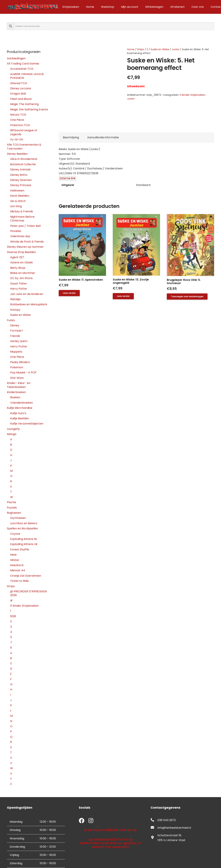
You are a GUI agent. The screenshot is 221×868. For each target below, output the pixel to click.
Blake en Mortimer (23, 273)
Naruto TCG (18, 115)
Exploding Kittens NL (24, 539)
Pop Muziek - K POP (23, 373)
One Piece (17, 120)
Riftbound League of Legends (24, 132)
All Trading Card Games (23, 64)
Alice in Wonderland (24, 159)
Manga (12, 434)
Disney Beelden (17, 154)
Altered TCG (19, 83)
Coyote (15, 534)
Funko (11, 320)
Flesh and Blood (21, 99)
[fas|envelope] (154, 828)
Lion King (16, 206)
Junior (176, 49)
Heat (13, 555)
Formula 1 (17, 331)
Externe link (68, 178)
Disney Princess (21, 185)
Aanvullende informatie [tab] (103, 137)
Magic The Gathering (24, 104)
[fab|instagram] (91, 821)
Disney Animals (20, 169)
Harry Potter (19, 289)
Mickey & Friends (22, 211)
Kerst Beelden (20, 196)
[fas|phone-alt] (154, 820)
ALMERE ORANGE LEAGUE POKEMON (27, 76)
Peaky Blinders (20, 362)
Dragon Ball (18, 94)
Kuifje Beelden (20, 418)
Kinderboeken (16, 392)
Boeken (15, 397)
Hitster (15, 560)
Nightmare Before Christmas (22, 219)
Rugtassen (14, 513)
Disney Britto (19, 175)
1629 (13, 616)
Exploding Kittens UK (24, 544)
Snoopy (15, 310)
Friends (15, 336)
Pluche (11, 502)
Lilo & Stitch (18, 201)
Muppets (16, 352)
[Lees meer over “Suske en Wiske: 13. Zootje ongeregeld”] (123, 296)
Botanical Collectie (23, 164)
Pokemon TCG (20, 125)
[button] (187, 297)
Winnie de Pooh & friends (27, 242)
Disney (15, 325)
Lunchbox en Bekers (24, 523)
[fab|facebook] (81, 821)
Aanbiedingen (16, 58)
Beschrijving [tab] (71, 137)
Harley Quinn (19, 341)
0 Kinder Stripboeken (192, 95)
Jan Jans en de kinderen (27, 294)
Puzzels (12, 508)
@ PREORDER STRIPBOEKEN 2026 (28, 593)
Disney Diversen (21, 180)
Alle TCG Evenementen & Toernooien (24, 147)
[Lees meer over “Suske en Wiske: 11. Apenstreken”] (69, 293)
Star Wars (17, 378)
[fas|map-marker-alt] (154, 838)
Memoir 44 (18, 570)
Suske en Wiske (160, 49)
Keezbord (17, 565)
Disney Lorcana (21, 88)
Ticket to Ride (19, 581)
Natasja (15, 299)
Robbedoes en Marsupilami (29, 304)
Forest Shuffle (20, 549)
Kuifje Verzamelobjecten (27, 424)
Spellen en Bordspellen (22, 528)
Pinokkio (16, 231)
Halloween (17, 191)
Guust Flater (19, 283)
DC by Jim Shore (21, 278)
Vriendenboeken (21, 403)
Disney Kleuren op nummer (25, 247)
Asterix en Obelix (21, 262)
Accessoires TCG (22, 69)
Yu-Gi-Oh (17, 139)
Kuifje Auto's (18, 413)
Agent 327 (17, 257)
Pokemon (17, 367)
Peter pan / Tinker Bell (25, 226)
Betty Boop (18, 268)
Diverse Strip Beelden (21, 252)
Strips (141, 49)
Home (131, 49)
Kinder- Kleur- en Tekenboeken (19, 385)
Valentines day (20, 236)
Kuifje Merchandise (20, 408)
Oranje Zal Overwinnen (26, 576)
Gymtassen (18, 518)
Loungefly (13, 429)
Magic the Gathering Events (29, 109)
